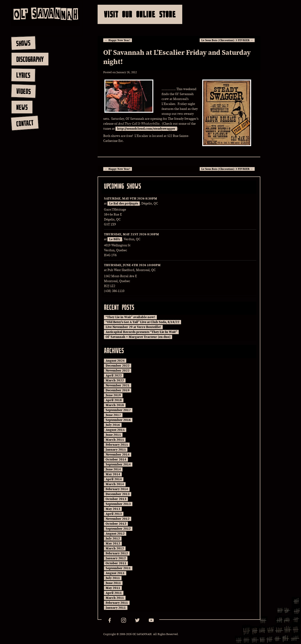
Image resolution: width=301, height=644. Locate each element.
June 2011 (113, 583)
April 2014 (114, 479)
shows (23, 43)
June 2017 (113, 415)
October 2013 (116, 499)
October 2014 (116, 460)
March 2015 (115, 440)
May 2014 (113, 474)
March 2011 (115, 598)
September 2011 (118, 568)
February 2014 (117, 489)
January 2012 (116, 558)
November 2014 (118, 455)
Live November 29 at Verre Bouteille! (133, 327)
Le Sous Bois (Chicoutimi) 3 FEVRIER (227, 40)
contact (25, 123)
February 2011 (117, 603)
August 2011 (115, 573)
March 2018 (115, 405)
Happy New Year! (118, 40)
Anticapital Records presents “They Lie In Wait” (141, 332)
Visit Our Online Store (140, 14)
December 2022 (118, 366)
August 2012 (115, 534)
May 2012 (113, 544)
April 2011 (114, 593)
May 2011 (113, 588)
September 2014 (118, 464)
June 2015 (113, 435)
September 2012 (118, 529)
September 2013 (118, 504)
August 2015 (115, 430)
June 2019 (113, 395)
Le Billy (115, 239)
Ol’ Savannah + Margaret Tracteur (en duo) (138, 337)
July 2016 (113, 425)
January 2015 (116, 450)
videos (23, 91)
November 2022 (118, 371)
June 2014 (113, 469)
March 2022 (115, 380)
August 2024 (115, 361)
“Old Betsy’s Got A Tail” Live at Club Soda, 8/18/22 (143, 322)
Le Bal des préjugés (124, 204)
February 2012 (117, 553)
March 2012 (115, 548)
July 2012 (113, 539)
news (22, 107)
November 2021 (118, 385)
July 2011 (113, 578)
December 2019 (118, 390)
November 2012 (118, 519)
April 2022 (114, 376)
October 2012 (116, 524)
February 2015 (117, 445)
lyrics (23, 75)
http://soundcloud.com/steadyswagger (146, 129)
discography (30, 59)
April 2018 (114, 400)
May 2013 (113, 509)
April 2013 (114, 514)
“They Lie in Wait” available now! (130, 317)
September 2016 (118, 420)
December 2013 (118, 494)
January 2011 (116, 608)
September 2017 (118, 410)
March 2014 (115, 484)
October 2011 (116, 563)
